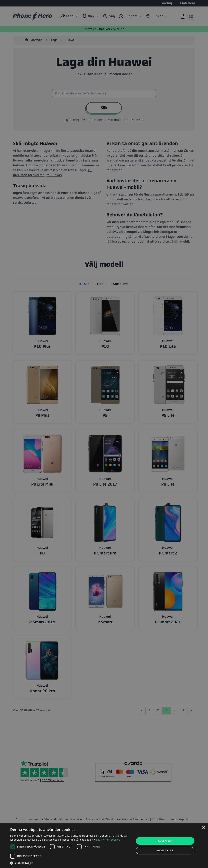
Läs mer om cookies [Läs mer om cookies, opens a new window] (108, 840)
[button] (70, 863)
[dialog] (104, 846)
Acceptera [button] (165, 841)
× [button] (203, 828)
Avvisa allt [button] (165, 850)
